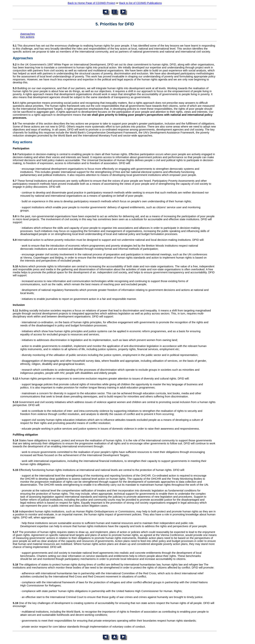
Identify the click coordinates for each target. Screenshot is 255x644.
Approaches (27, 34)
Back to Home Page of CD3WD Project (91, 3)
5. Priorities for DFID (115, 24)
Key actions (27, 37)
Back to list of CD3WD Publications (140, 3)
